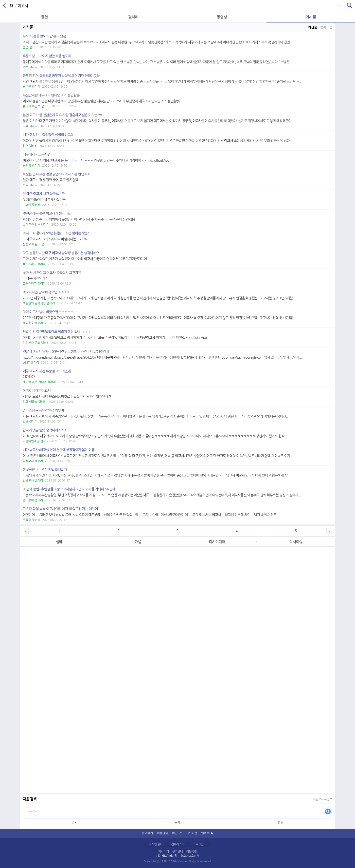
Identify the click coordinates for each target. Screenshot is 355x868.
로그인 (200, 844)
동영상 (222, 17)
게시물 (311, 17)
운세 (177, 822)
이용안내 (163, 833)
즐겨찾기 (147, 833)
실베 (59, 542)
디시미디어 (217, 542)
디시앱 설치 (156, 844)
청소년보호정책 (190, 856)
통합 (44, 17)
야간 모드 (178, 833)
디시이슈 (296, 542)
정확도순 (326, 27)
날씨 (74, 822)
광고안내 (178, 851)
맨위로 (205, 833)
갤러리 (133, 17)
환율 (281, 822)
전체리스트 (177, 844)
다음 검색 (328, 811)
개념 (138, 542)
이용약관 (191, 851)
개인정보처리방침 (167, 856)
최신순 (312, 27)
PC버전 (193, 833)
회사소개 (164, 851)
